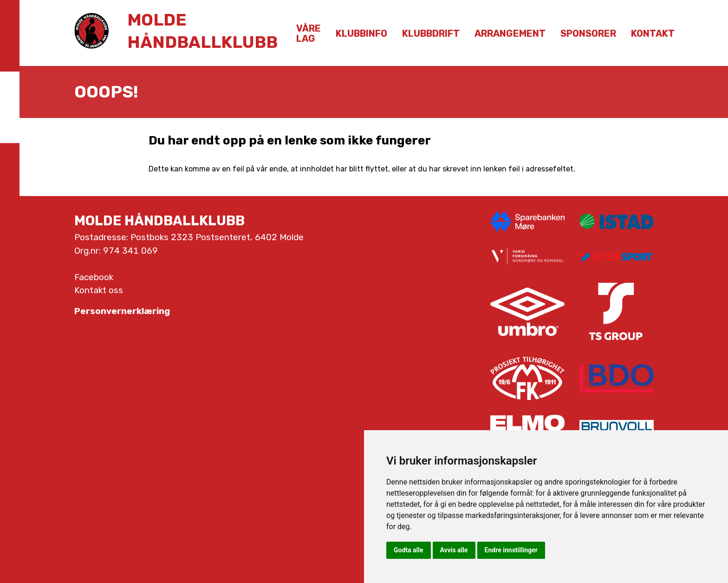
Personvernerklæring (122, 311)
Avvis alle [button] (454, 550)
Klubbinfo (361, 33)
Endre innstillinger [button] (511, 550)
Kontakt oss (99, 290)
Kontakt (653, 33)
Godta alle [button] (409, 550)
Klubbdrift (431, 33)
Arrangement (510, 33)
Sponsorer (588, 33)
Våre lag (309, 33)
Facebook (94, 277)
